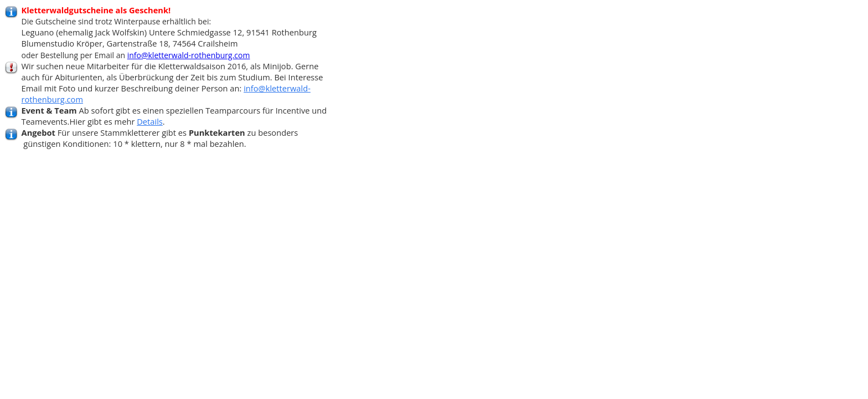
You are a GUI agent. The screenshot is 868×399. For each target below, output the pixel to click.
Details (150, 121)
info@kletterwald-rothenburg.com (189, 55)
